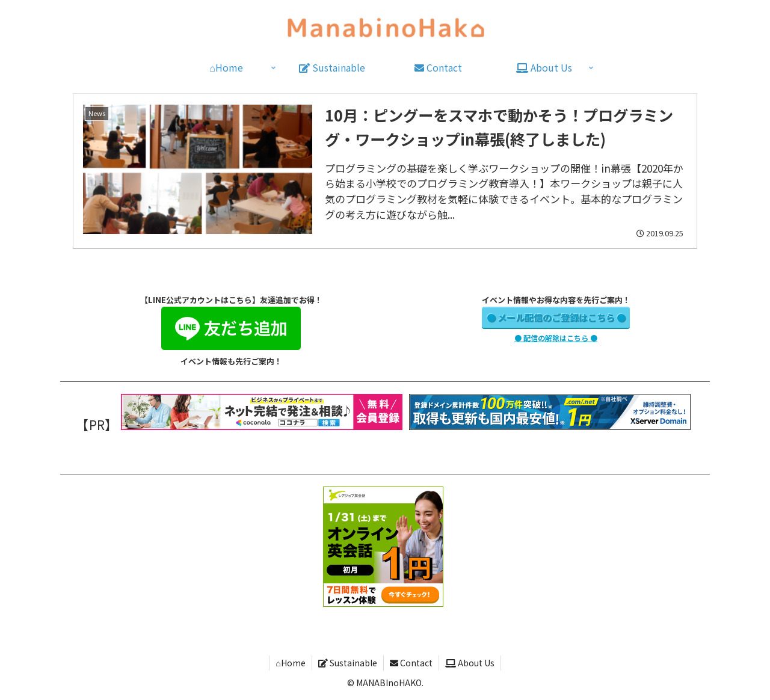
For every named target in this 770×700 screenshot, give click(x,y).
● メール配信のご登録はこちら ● (556, 317)
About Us (470, 663)
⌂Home (290, 663)
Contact (411, 663)
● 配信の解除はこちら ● (556, 338)
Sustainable (348, 663)
